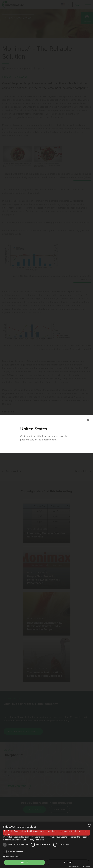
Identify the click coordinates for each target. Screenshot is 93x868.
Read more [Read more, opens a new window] (40, 840)
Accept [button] (24, 862)
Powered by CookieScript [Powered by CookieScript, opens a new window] (80, 866)
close (61, 436)
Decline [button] (68, 862)
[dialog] (47, 845)
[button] (47, 857)
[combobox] (89, 825)
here (28, 436)
